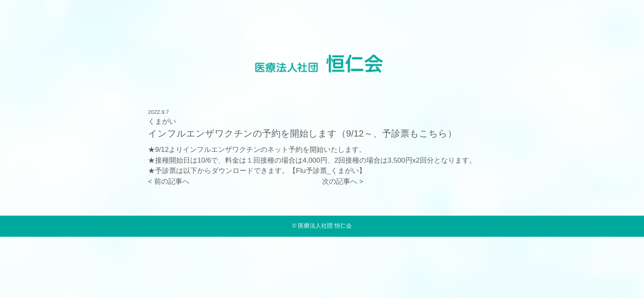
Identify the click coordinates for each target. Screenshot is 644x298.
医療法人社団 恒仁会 (325, 226)
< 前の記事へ (169, 181)
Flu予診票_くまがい (327, 171)
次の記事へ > (343, 181)
